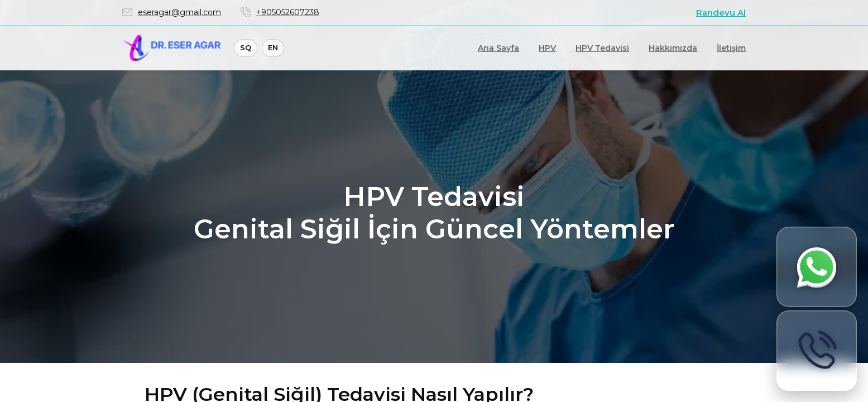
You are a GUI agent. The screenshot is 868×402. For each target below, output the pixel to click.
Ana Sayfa (498, 48)
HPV (547, 48)
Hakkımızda (673, 48)
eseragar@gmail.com (179, 12)
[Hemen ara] (817, 351)
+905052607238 (288, 12)
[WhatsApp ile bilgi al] (817, 267)
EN (273, 47)
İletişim (731, 48)
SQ (246, 47)
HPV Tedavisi (602, 48)
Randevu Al (721, 13)
